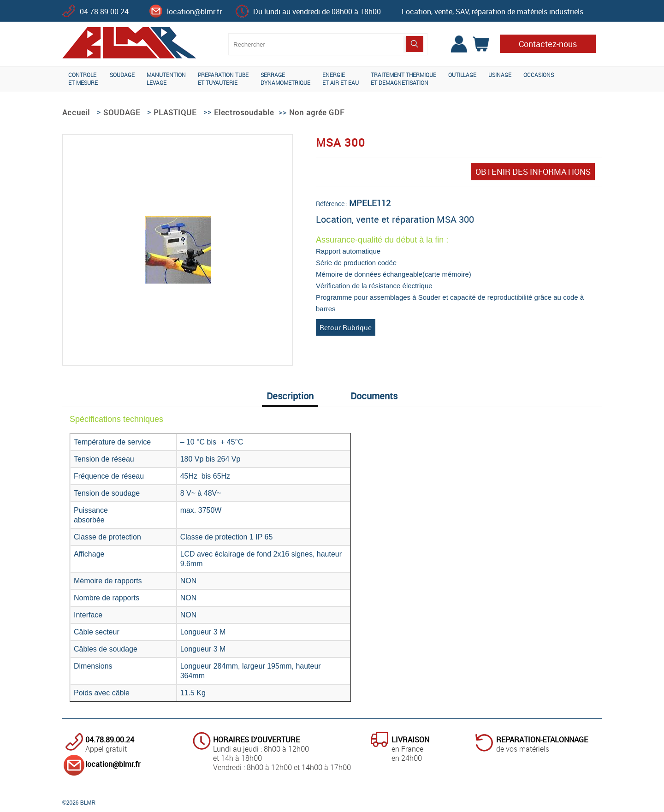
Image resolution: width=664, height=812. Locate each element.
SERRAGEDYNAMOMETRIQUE (285, 79)
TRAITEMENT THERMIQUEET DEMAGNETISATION (403, 79)
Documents (374, 396)
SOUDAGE (122, 75)
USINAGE (500, 75)
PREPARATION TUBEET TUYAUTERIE (223, 79)
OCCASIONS (539, 75)
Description (290, 396)
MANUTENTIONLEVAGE (166, 79)
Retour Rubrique (346, 327)
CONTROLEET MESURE (83, 79)
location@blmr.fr (194, 12)
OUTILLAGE (462, 75)
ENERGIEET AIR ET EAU (341, 79)
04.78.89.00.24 (104, 12)
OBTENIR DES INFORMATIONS (533, 172)
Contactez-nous (548, 44)
